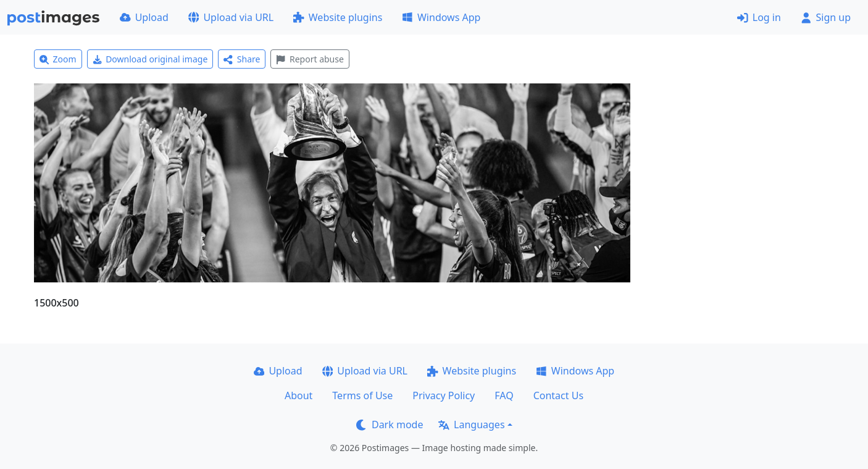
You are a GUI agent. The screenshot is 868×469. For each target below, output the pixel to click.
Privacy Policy (444, 395)
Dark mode (390, 425)
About (298, 395)
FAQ (504, 395)
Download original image (150, 59)
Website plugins (338, 17)
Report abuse (310, 59)
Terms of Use (362, 395)
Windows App (441, 17)
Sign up (826, 17)
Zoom (58, 59)
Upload (144, 17)
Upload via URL (231, 17)
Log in (759, 17)
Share (242, 59)
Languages (471, 425)
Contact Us (558, 395)
